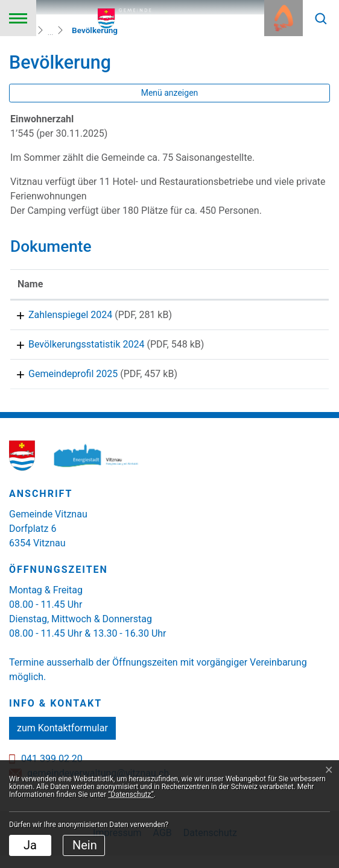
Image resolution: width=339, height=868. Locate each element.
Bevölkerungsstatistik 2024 (76, 348)
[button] (321, 18)
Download (290, 317)
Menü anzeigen (170, 93)
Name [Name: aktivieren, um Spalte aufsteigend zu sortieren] (30, 284)
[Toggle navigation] (18, 18)
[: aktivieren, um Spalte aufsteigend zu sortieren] (289, 285)
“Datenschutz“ (131, 795)
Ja (30, 845)
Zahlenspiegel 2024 (59, 315)
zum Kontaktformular (62, 741)
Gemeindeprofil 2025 (62, 382)
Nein (85, 845)
